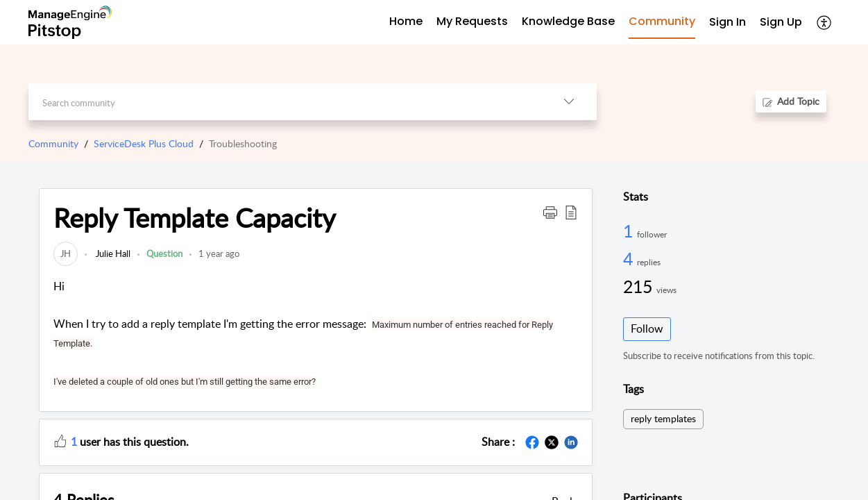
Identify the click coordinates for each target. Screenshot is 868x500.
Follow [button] (647, 328)
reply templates (663, 418)
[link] (66, 253)
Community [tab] (662, 21)
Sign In (727, 22)
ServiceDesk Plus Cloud (144, 143)
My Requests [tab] (472, 21)
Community (53, 143)
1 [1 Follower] (630, 231)
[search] (285, 102)
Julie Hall (112, 253)
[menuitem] (727, 23)
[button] (825, 22)
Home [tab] (406, 21)
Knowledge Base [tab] (568, 21)
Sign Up (781, 22)
